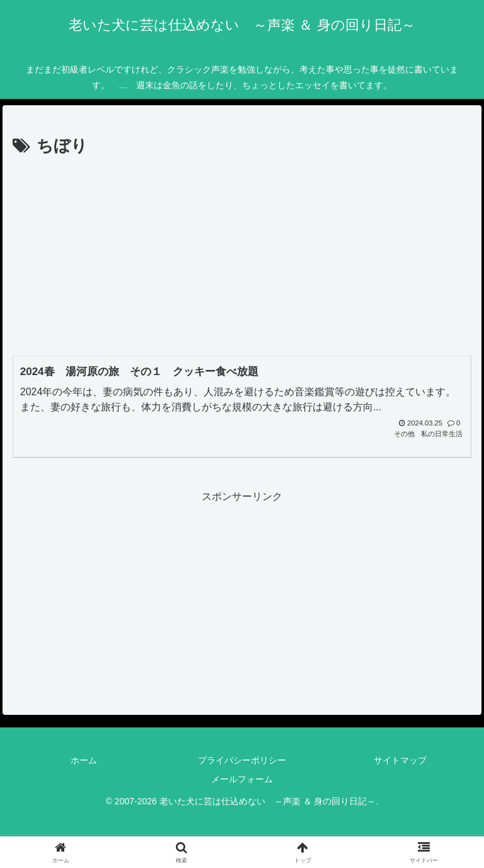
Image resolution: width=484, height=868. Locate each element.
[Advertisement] (242, 255)
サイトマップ (400, 760)
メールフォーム (242, 779)
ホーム (84, 760)
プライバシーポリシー (242, 760)
